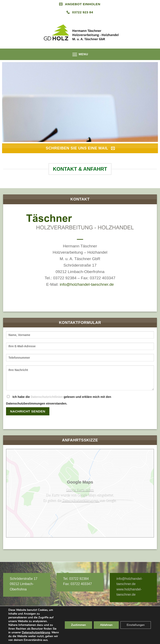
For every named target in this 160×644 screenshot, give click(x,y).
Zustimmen (78, 625)
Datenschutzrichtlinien (47, 397)
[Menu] (80, 55)
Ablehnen (106, 625)
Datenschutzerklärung (36, 633)
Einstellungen (136, 625)
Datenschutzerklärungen (81, 501)
